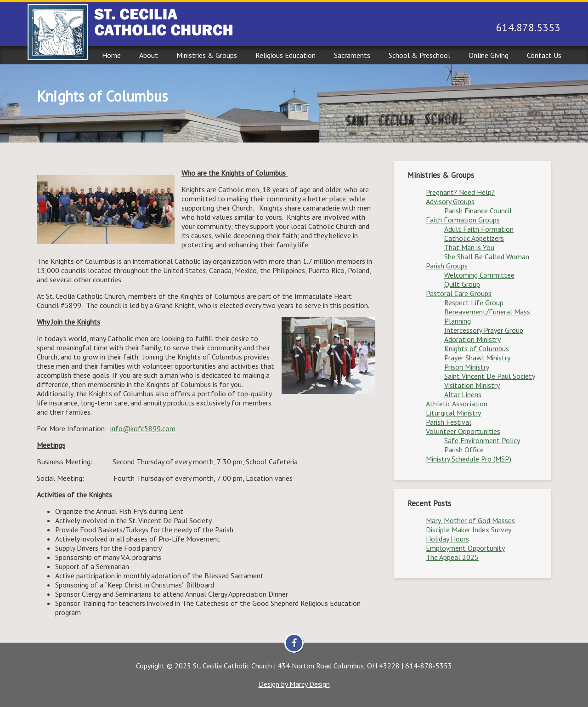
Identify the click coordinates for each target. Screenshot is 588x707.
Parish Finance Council (478, 211)
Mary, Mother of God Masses (470, 520)
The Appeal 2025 (452, 557)
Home (111, 55)
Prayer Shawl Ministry (477, 358)
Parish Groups (447, 266)
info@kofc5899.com (143, 428)
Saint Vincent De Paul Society (490, 376)
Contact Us (544, 55)
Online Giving (489, 55)
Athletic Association (457, 404)
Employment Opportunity (465, 548)
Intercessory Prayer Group (484, 330)
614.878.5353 (528, 27)
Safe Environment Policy (482, 440)
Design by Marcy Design (294, 684)
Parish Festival (449, 422)
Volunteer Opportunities (463, 431)
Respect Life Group (474, 302)
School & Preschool (419, 55)
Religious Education (286, 55)
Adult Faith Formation (479, 229)
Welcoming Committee (479, 275)
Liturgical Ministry (453, 413)
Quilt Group (462, 284)
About (149, 55)
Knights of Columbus (477, 348)
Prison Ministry (467, 367)
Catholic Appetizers (474, 238)
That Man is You (469, 247)
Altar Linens (463, 394)
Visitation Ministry (472, 385)
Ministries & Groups (207, 55)
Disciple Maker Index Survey (469, 530)
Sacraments (352, 55)
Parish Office (464, 450)
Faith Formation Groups (463, 220)
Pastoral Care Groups (459, 293)
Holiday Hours (447, 539)
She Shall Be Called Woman (487, 257)
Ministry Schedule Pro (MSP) (469, 459)
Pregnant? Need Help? (460, 192)
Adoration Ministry (472, 339)
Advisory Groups (450, 201)
